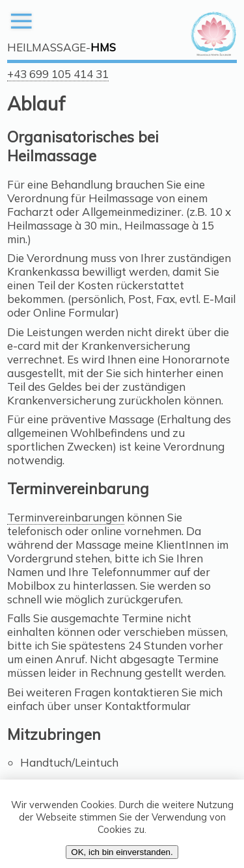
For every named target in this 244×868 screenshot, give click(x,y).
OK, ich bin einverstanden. (122, 852)
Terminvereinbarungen (66, 517)
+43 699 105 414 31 (58, 74)
